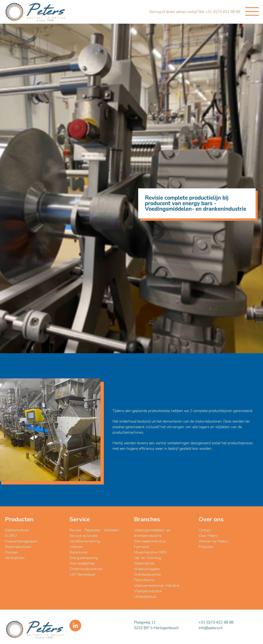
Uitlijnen (76, 547)
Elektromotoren (17, 530)
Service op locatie (84, 536)
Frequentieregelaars (21, 541)
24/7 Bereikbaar (83, 574)
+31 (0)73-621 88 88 (216, 622)
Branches (147, 519)
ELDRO (11, 536)
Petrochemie (144, 580)
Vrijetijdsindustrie (148, 591)
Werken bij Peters (213, 541)
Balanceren (79, 552)
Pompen (12, 552)
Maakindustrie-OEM (150, 552)
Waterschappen (147, 569)
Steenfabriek (144, 563)
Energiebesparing (84, 558)
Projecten (206, 547)
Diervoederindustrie (150, 541)
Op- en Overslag (148, 558)
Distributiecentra (147, 574)
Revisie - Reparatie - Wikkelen (94, 530)
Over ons (211, 519)
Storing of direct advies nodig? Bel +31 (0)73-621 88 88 (195, 12)
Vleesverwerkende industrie (157, 586)
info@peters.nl (211, 628)
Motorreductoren (18, 547)
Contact (205, 530)
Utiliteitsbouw (145, 597)
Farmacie (141, 547)
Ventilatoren (15, 558)
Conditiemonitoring (85, 541)
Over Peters (208, 536)
